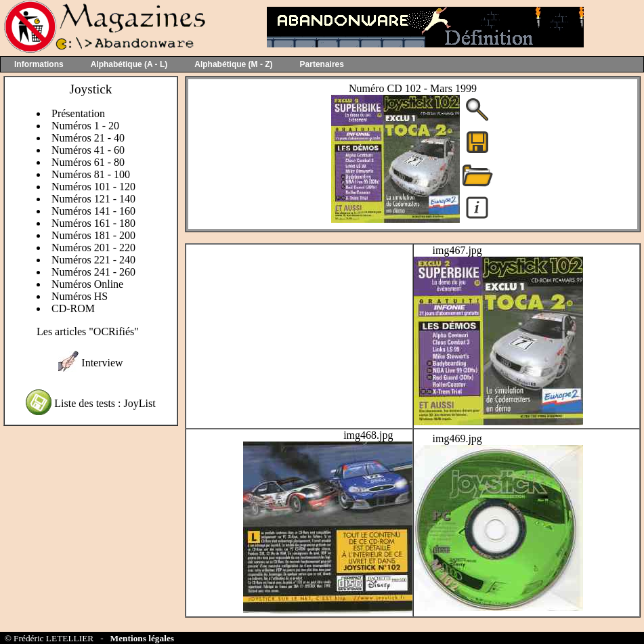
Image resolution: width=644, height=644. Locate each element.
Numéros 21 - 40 (88, 138)
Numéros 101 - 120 (93, 187)
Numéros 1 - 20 (85, 126)
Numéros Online (87, 284)
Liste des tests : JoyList (105, 403)
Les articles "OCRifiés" (88, 331)
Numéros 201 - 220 (93, 248)
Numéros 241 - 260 (93, 272)
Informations (39, 64)
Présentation (78, 113)
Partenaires (322, 64)
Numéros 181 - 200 (93, 235)
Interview (102, 363)
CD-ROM (73, 308)
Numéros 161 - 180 (93, 223)
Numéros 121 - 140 (93, 199)
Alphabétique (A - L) (129, 64)
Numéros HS (80, 296)
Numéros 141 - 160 (93, 211)
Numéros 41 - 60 (88, 150)
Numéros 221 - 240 (93, 260)
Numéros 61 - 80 (88, 162)
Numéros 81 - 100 (91, 174)
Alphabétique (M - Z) (233, 64)
